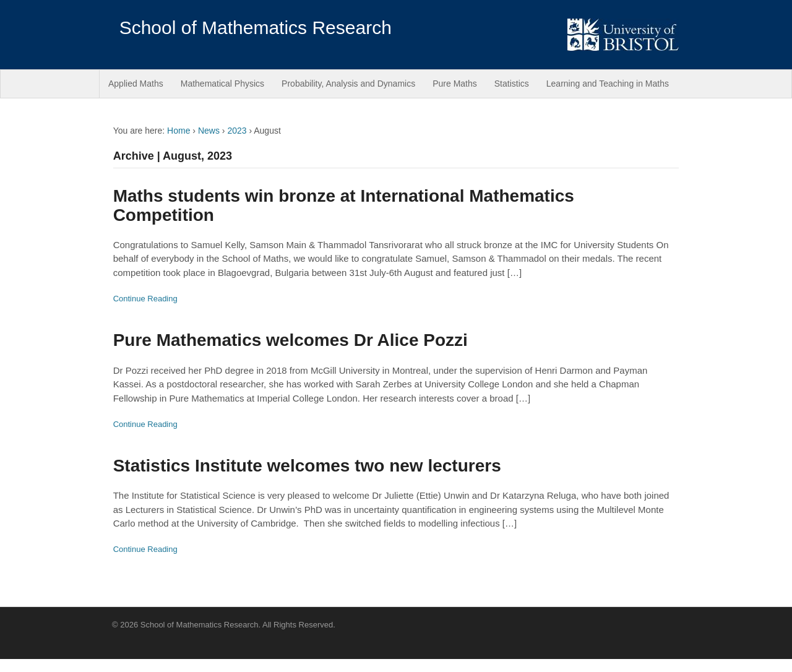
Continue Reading (145, 299)
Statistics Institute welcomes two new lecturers (307, 466)
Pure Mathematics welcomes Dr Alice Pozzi (291, 340)
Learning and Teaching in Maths (608, 84)
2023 (237, 131)
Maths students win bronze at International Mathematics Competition (344, 205)
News (209, 131)
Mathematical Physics (222, 84)
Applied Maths (136, 84)
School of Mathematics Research (256, 28)
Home (179, 131)
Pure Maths (455, 84)
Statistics (512, 84)
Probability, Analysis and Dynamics (348, 84)
